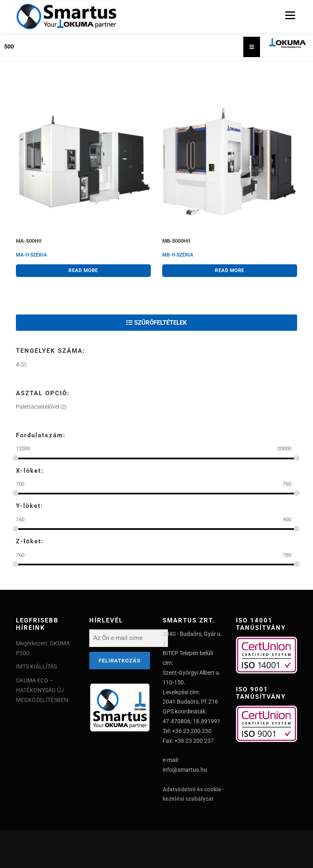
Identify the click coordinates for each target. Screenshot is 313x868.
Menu (289, 15)
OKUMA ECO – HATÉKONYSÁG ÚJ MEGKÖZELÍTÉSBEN (42, 690)
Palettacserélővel (37, 407)
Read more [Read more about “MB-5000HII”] (230, 270)
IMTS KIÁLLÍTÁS (36, 666)
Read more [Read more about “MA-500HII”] (83, 270)
